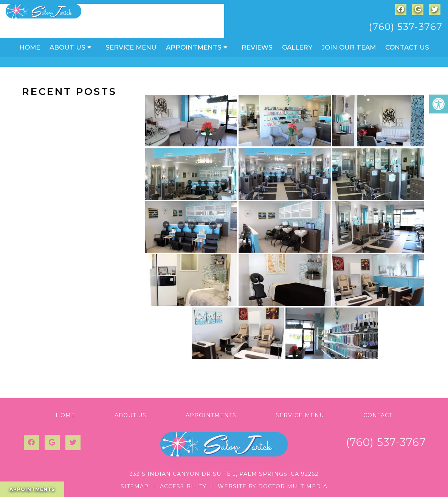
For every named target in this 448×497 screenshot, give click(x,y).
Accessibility (183, 486)
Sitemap (135, 486)
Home (30, 47)
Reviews (257, 47)
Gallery (297, 47)
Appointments (194, 47)
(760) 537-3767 (405, 26)
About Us (67, 47)
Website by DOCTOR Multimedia (273, 486)
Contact (378, 415)
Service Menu (131, 47)
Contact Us (407, 47)
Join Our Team (349, 47)
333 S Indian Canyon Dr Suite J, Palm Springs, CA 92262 (224, 474)
